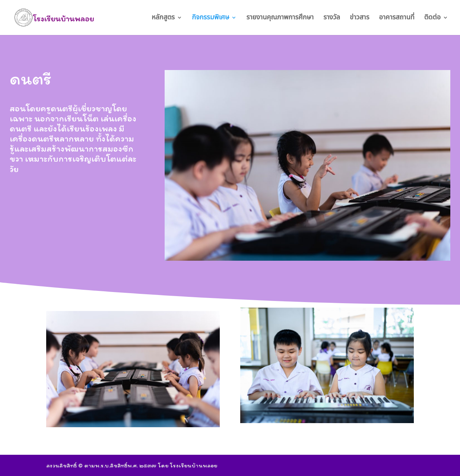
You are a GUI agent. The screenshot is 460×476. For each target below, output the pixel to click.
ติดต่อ (432, 19)
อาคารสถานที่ (396, 19)
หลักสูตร (163, 19)
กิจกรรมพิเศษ (210, 19)
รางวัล (332, 19)
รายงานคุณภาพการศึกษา (280, 19)
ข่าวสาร (359, 19)
